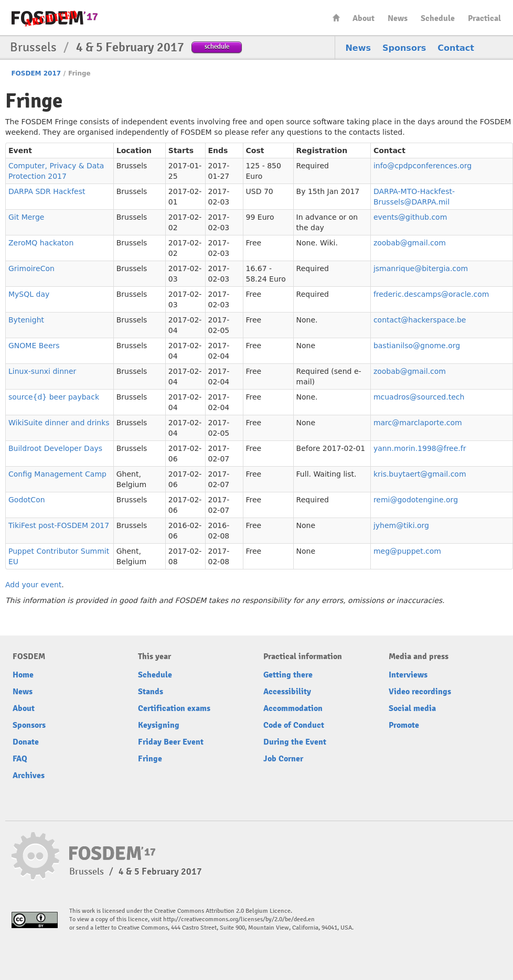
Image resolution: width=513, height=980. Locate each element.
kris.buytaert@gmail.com (420, 474)
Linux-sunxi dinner (42, 371)
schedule (217, 46)
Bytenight (26, 320)
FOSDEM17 (55, 18)
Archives (29, 776)
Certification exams (174, 708)
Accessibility (287, 692)
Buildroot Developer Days (55, 448)
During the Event (295, 742)
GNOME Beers (34, 346)
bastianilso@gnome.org (417, 346)
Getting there (288, 675)
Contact (456, 48)
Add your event (33, 585)
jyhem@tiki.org (401, 525)
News (398, 18)
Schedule (438, 18)
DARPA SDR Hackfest (47, 191)
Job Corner (283, 759)
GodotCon (27, 500)
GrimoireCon (31, 268)
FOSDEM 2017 (36, 73)
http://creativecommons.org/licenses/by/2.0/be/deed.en (239, 919)
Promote (404, 725)
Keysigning (159, 725)
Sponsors (404, 48)
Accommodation (293, 708)
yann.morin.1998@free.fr (420, 448)
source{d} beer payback (54, 397)
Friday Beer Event (171, 742)
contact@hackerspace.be (420, 320)
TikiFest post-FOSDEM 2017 (59, 525)
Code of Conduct (294, 725)
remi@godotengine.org (416, 500)
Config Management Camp (57, 474)
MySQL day (29, 294)
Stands (151, 692)
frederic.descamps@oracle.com (431, 294)
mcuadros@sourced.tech (419, 397)
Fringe (150, 759)
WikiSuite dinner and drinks (59, 423)
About (364, 18)
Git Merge (26, 217)
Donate (26, 742)
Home (336, 18)
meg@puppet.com (407, 551)
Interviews (408, 675)
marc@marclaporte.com (418, 423)
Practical (484, 18)
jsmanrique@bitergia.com (421, 268)
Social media (412, 708)
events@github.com (410, 217)
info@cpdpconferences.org (423, 166)
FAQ (20, 759)
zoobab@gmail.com (410, 243)
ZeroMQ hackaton (41, 243)
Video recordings (420, 692)
